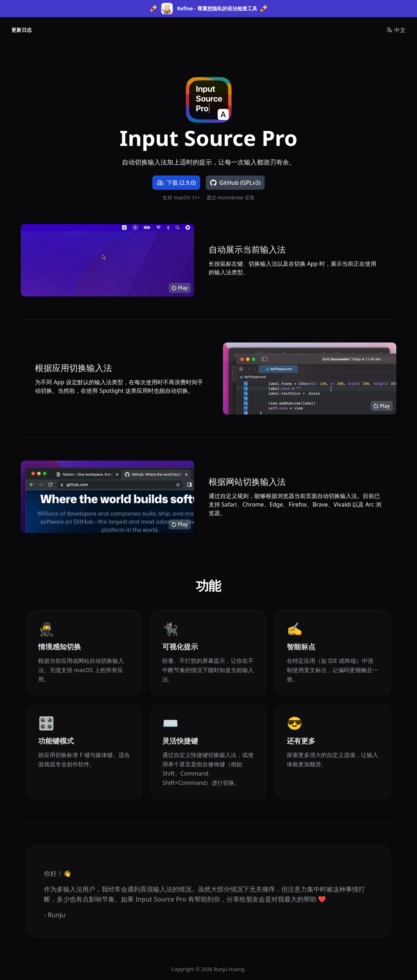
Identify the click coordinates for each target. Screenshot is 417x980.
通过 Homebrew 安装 (230, 198)
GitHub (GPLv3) (235, 183)
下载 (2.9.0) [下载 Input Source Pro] (176, 183)
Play (180, 288)
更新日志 (22, 30)
